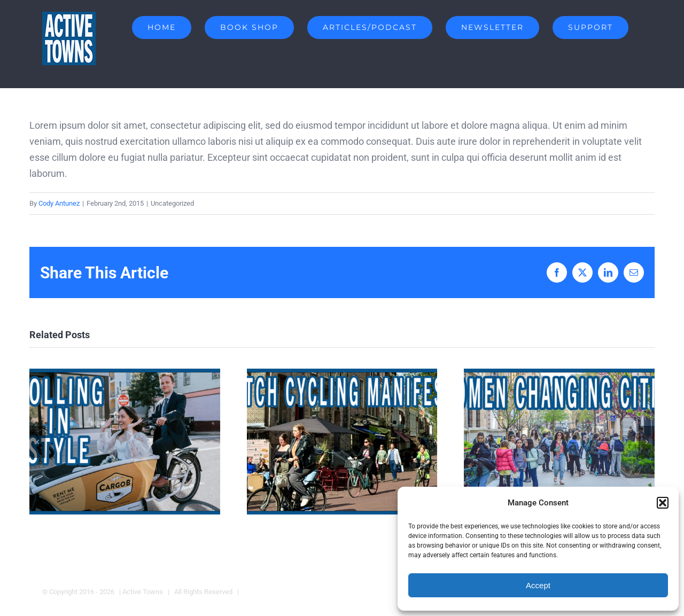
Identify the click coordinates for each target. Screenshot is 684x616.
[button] (663, 503)
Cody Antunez (59, 203)
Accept (538, 585)
